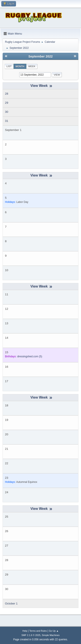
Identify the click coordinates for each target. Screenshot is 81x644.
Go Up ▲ (54, 631)
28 (7, 94)
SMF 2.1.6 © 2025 (31, 635)
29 (7, 103)
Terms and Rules (38, 631)
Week (32, 66)
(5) (30, 356)
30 (7, 112)
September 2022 (40, 56)
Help (25, 631)
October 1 (11, 603)
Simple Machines (51, 635)
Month (20, 66)
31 (7, 121)
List (9, 66)
